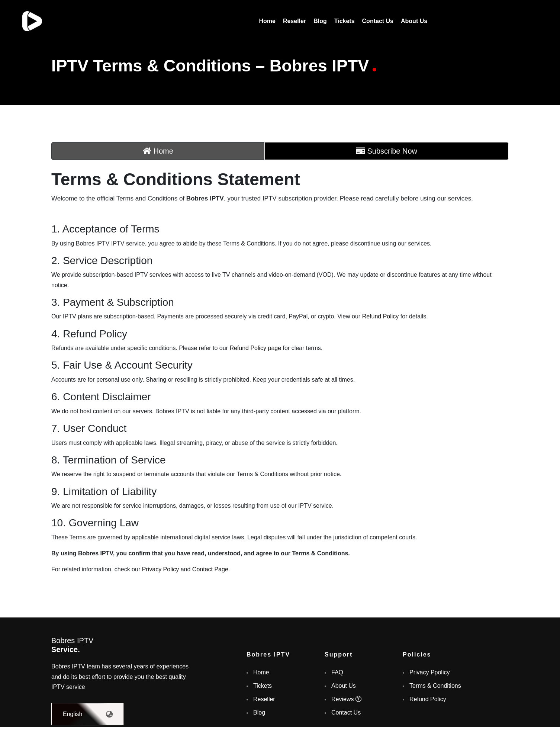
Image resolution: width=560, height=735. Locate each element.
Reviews (346, 699)
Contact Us (378, 21)
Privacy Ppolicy (429, 672)
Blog (320, 21)
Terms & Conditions (435, 686)
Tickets (345, 21)
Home (267, 21)
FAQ (337, 672)
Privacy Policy (161, 569)
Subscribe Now (387, 151)
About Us (414, 21)
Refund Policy (381, 316)
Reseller (295, 21)
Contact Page (210, 569)
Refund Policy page (255, 348)
